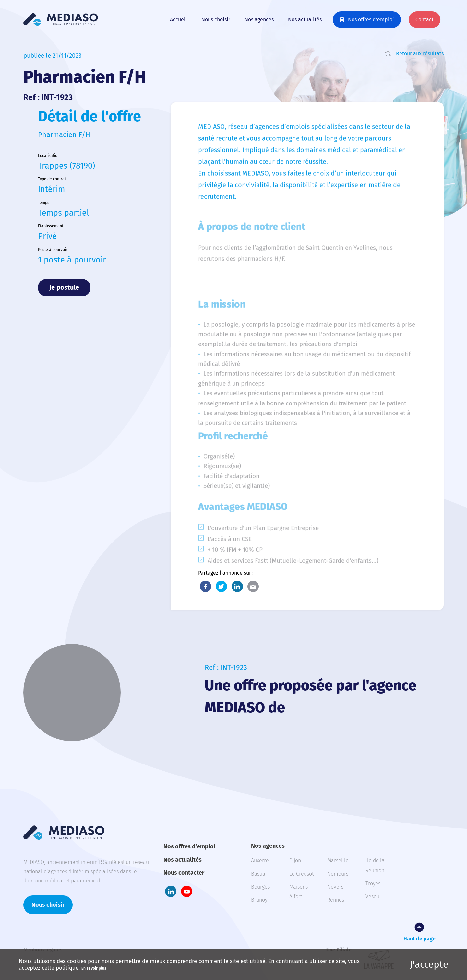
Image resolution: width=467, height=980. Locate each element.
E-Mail (253, 586)
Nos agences (259, 20)
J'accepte (429, 964)
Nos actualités (305, 20)
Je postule (64, 287)
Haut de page (419, 939)
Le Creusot (301, 874)
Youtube (187, 891)
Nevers (335, 887)
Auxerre (260, 861)
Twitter (221, 586)
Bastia (258, 874)
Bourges (260, 887)
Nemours (338, 874)
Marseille (338, 861)
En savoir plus (94, 968)
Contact (425, 20)
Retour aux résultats (420, 54)
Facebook (205, 586)
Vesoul (373, 897)
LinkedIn (237, 586)
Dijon (295, 861)
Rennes (336, 900)
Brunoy (259, 900)
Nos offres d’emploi (371, 20)
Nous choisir (216, 20)
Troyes (373, 884)
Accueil (179, 20)
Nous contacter (184, 873)
